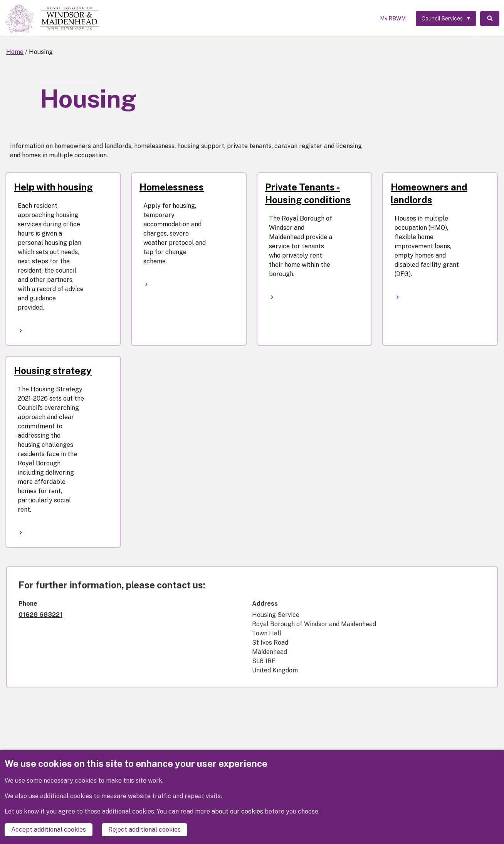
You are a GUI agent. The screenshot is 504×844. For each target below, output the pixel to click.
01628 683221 (40, 615)
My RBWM (393, 19)
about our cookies (237, 811)
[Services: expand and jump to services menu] (446, 19)
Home (15, 52)
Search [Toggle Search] (490, 19)
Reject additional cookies (144, 830)
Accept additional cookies (49, 830)
